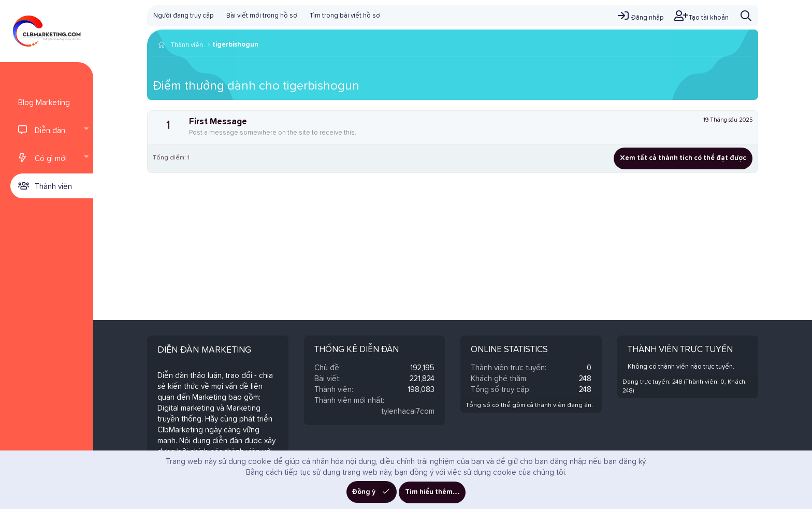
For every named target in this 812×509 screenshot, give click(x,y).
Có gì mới (51, 159)
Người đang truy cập (184, 16)
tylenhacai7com (408, 411)
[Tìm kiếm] (746, 16)
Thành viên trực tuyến (680, 350)
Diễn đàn (50, 131)
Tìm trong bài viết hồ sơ (345, 16)
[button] (86, 130)
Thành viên (53, 187)
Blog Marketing (44, 103)
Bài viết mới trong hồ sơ (262, 16)
